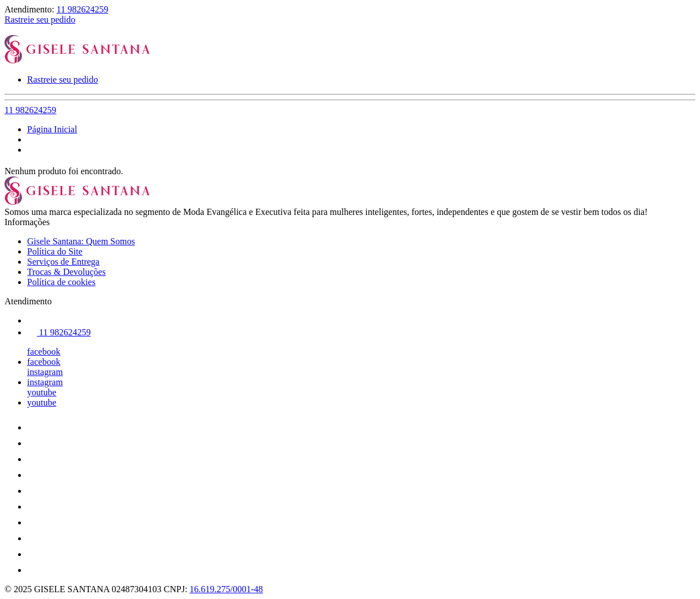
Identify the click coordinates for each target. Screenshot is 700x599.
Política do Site (55, 251)
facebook (44, 352)
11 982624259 (82, 9)
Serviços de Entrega (63, 262)
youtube (42, 392)
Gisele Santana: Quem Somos (81, 241)
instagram (45, 372)
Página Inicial (52, 129)
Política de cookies (61, 282)
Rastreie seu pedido (40, 20)
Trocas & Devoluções (66, 272)
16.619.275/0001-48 (226, 589)
